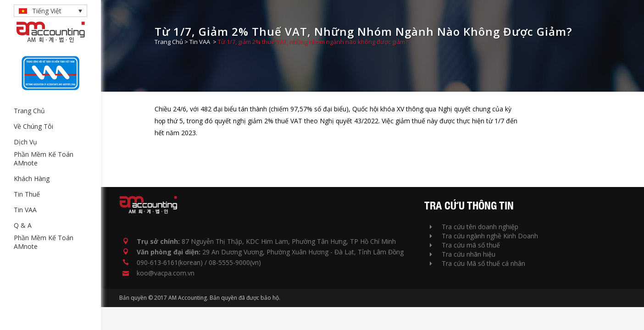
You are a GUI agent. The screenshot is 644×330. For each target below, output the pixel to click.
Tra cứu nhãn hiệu (463, 254)
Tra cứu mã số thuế (465, 245)
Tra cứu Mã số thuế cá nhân (477, 263)
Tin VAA (200, 42)
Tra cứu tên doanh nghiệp (474, 227)
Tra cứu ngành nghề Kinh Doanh (484, 236)
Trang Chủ (169, 42)
